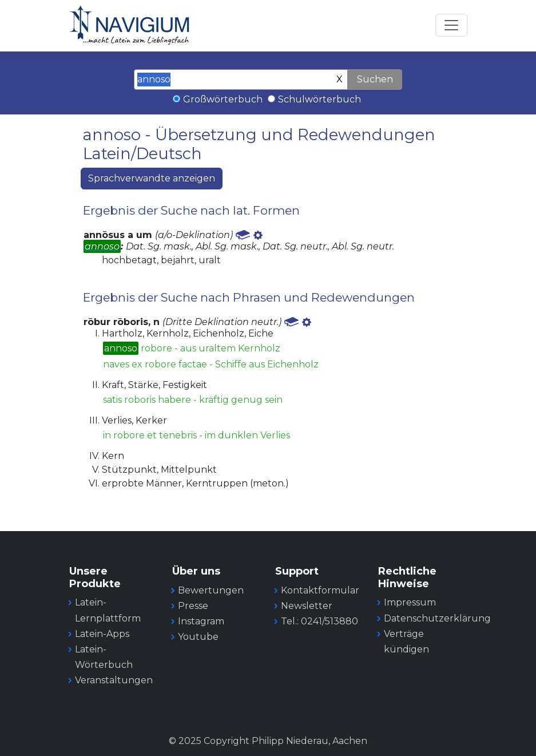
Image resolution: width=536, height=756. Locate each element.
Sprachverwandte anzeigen (152, 178)
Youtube (198, 637)
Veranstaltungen (114, 680)
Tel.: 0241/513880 (319, 621)
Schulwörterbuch (319, 99)
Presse (193, 606)
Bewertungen (211, 590)
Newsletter (307, 606)
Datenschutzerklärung (437, 618)
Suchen (375, 79)
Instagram (201, 621)
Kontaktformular (320, 590)
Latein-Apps (102, 634)
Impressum (410, 602)
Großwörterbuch (223, 99)
